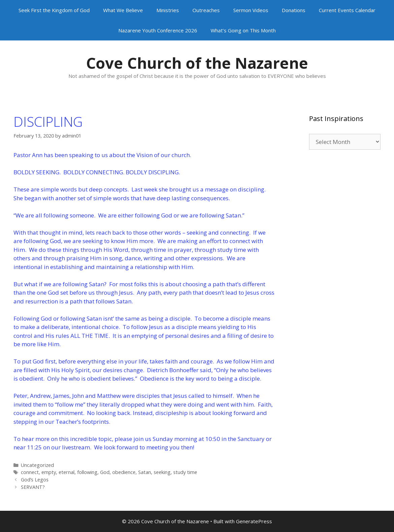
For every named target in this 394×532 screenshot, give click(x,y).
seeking (162, 472)
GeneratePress (254, 521)
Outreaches (206, 10)
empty (49, 472)
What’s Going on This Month (243, 30)
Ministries (168, 10)
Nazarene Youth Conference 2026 (158, 30)
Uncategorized (37, 465)
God (105, 472)
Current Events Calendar (347, 10)
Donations (294, 10)
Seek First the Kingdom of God (54, 10)
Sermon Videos (251, 10)
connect (30, 472)
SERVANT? (33, 487)
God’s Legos (35, 480)
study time (185, 472)
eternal (67, 472)
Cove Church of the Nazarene (197, 63)
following (87, 472)
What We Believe (123, 10)
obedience (124, 472)
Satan (145, 472)
